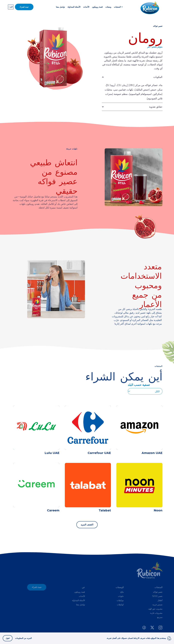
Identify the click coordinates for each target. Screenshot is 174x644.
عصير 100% (157, 596)
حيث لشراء (37, 587)
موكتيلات (120, 600)
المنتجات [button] (118, 7)
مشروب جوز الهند (155, 609)
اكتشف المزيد (87, 525)
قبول (8, 638)
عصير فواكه (158, 592)
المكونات (158, 77)
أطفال (160, 600)
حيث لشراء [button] (24, 7)
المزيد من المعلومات (23, 638)
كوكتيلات (120, 605)
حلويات (121, 596)
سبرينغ (160, 617)
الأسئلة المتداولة (74, 7)
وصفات (108, 7)
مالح (122, 592)
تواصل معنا (60, 7)
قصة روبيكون (97, 7)
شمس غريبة (157, 605)
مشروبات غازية (156, 613)
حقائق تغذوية (156, 107)
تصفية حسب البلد (139, 385)
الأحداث (86, 7)
